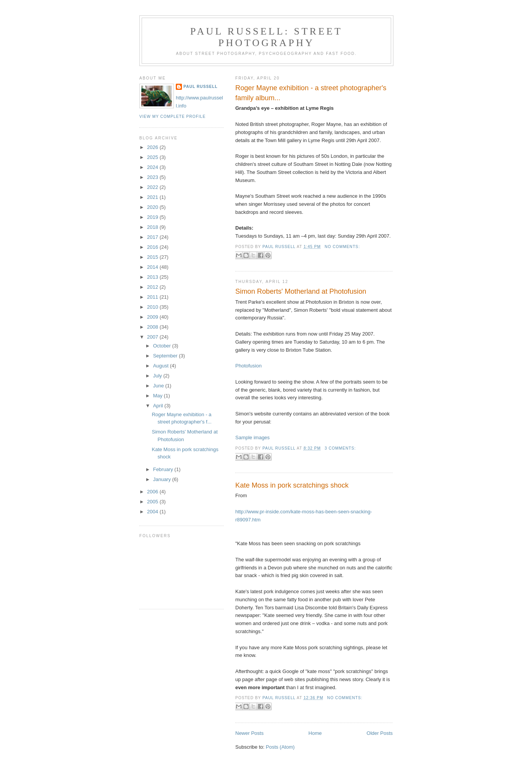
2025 (153, 157)
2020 (153, 207)
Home (315, 733)
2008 (153, 327)
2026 (153, 147)
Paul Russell (201, 87)
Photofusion (249, 366)
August (162, 366)
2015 (153, 257)
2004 (153, 512)
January (163, 479)
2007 (153, 337)
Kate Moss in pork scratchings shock (292, 485)
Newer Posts (249, 733)
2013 (153, 277)
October (163, 346)
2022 (153, 187)
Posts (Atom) (280, 747)
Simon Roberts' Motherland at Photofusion (301, 291)
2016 (153, 247)
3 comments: (340, 448)
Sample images (253, 437)
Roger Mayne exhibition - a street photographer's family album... (311, 93)
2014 (153, 267)
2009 (153, 317)
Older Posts (380, 733)
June (159, 386)
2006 (153, 492)
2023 (153, 177)
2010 (153, 307)
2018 (153, 227)
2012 (153, 287)
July (158, 376)
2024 (153, 167)
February (164, 469)
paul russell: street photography (267, 37)
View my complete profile (173, 117)
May (159, 396)
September (166, 356)
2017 (153, 237)
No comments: (342, 247)
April (159, 406)
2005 (153, 502)
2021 (153, 197)
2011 (153, 297)
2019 (153, 217)
